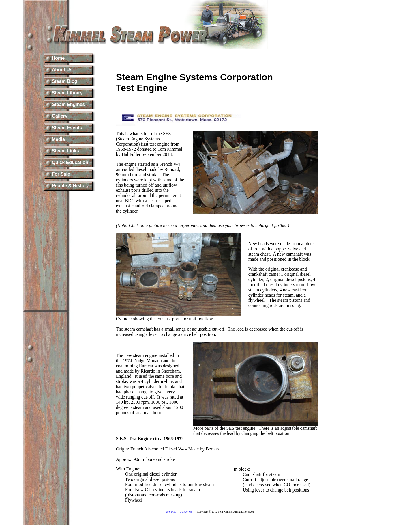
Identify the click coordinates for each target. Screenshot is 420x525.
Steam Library (67, 93)
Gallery (60, 116)
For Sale (61, 174)
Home (58, 58)
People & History (70, 186)
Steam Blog (65, 81)
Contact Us (186, 512)
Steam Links (65, 151)
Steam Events (67, 128)
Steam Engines (69, 104)
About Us (62, 70)
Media (58, 139)
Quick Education (70, 162)
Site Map (171, 512)
